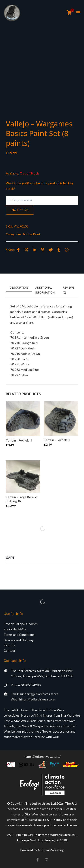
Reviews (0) (69, 290)
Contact (9, 650)
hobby (27, 234)
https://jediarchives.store (37, 699)
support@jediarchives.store (39, 694)
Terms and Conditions (19, 635)
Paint (37, 234)
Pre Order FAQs (15, 629)
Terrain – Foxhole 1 (57, 440)
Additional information (45, 290)
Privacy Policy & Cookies (21, 624)
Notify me (20, 210)
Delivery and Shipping (19, 640)
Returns (9, 645)
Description (19, 287)
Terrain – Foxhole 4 (19, 440)
